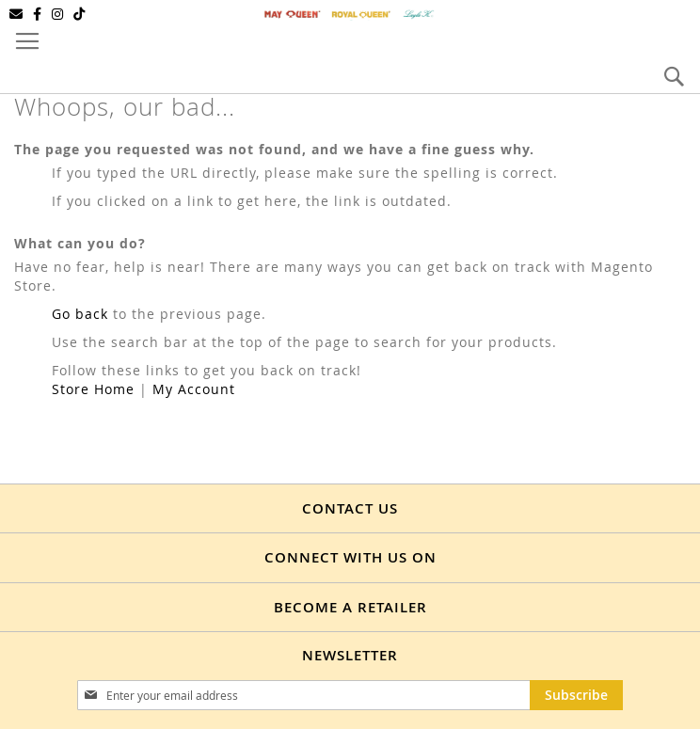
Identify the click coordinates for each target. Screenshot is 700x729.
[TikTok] (80, 14)
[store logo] (350, 15)
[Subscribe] (576, 695)
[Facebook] (38, 14)
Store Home (93, 389)
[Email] (16, 14)
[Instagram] (58, 14)
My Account (194, 389)
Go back (80, 314)
